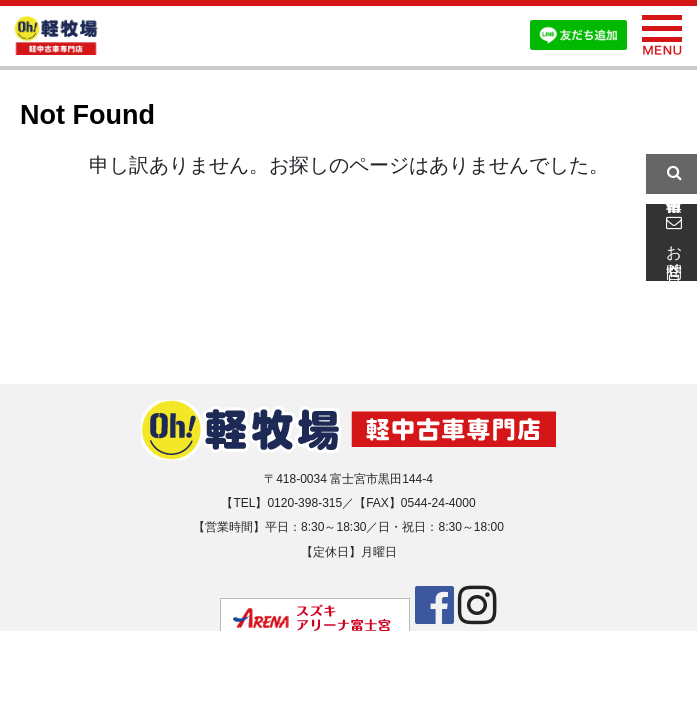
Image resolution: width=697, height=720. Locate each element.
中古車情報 (671, 174)
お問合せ (671, 242)
